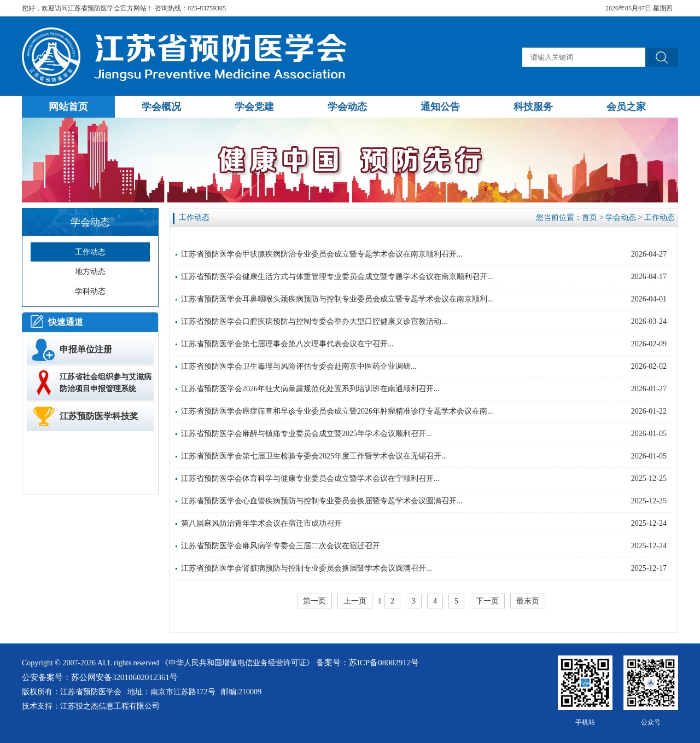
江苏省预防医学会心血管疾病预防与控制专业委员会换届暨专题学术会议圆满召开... (322, 501)
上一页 (355, 601)
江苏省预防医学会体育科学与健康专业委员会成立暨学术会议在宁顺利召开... (310, 478)
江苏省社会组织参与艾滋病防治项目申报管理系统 (106, 383)
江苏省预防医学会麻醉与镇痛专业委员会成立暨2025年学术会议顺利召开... (307, 434)
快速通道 (66, 322)
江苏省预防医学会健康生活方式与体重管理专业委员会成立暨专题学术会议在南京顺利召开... (337, 277)
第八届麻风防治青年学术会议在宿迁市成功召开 (261, 523)
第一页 (314, 601)
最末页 (528, 601)
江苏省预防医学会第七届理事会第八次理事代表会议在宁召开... (287, 344)
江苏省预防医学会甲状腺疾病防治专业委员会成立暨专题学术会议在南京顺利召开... (322, 254)
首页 (590, 217)
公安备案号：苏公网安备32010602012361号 (100, 677)
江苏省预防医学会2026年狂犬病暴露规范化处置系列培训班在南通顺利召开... (310, 389)
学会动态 (621, 217)
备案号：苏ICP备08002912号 (367, 663)
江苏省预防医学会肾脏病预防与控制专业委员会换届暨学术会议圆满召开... (307, 568)
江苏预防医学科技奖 (99, 416)
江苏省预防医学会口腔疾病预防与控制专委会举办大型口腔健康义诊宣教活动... (314, 321)
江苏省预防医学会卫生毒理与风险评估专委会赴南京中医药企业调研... (299, 366)
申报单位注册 (86, 349)
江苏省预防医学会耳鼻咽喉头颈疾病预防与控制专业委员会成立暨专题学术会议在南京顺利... (337, 299)
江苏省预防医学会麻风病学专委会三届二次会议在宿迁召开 (281, 546)
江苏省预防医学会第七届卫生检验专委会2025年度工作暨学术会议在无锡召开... (314, 456)
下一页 (487, 601)
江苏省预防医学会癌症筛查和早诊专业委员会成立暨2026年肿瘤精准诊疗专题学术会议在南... (337, 411)
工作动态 (660, 217)
